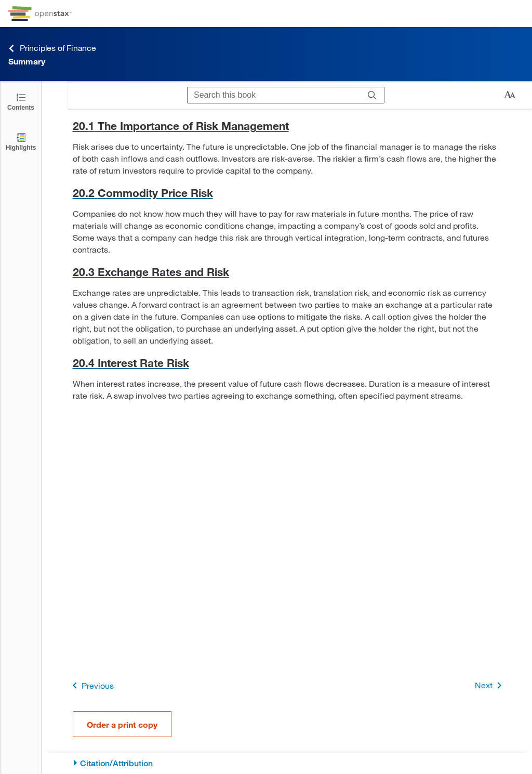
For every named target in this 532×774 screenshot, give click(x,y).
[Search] (372, 95)
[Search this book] (274, 95)
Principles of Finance (52, 48)
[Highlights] (21, 141)
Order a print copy (122, 724)
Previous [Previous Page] (91, 685)
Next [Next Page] (490, 685)
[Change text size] (510, 95)
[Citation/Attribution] (287, 763)
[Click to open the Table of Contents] (21, 101)
